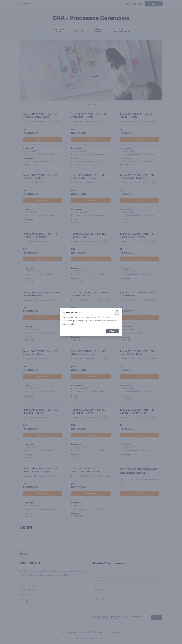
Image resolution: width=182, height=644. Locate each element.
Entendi (112, 331)
